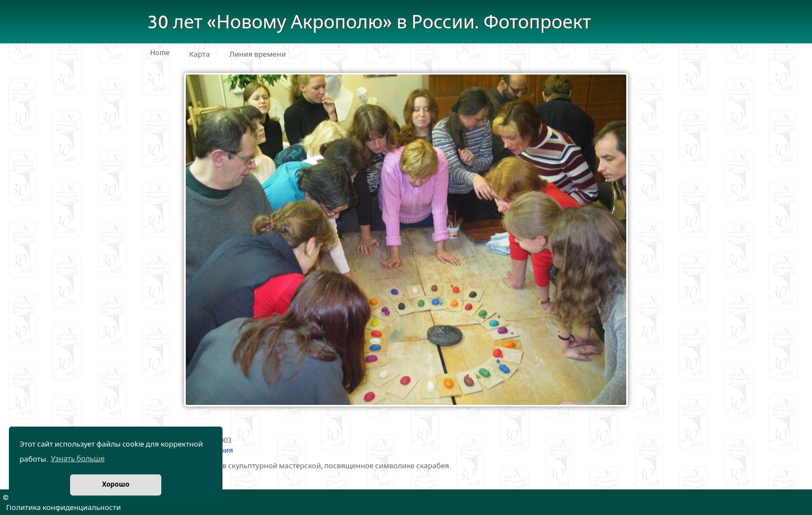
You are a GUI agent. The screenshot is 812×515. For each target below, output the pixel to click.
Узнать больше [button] (78, 459)
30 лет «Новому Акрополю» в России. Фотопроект (369, 23)
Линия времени (258, 55)
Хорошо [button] (115, 485)
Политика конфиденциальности (63, 508)
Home (160, 53)
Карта (199, 55)
